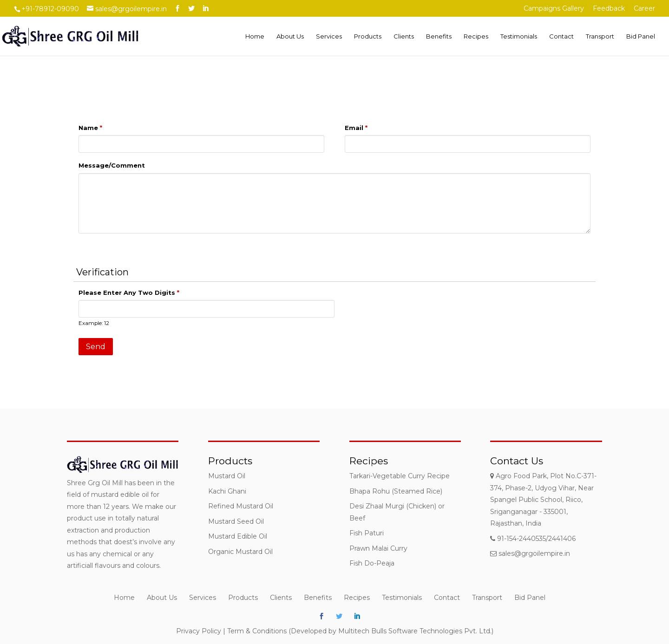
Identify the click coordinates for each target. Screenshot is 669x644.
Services (329, 36)
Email (356, 128)
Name (90, 128)
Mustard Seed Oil (236, 521)
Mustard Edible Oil (238, 536)
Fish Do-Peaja (372, 563)
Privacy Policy (199, 631)
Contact (561, 36)
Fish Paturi (367, 533)
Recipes (476, 36)
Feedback (609, 9)
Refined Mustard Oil (241, 506)
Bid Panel (641, 36)
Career (644, 9)
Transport (600, 36)
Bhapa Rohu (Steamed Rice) (396, 491)
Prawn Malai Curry (378, 548)
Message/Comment (112, 165)
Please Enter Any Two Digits (129, 293)
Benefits (439, 36)
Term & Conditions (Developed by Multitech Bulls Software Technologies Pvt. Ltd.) (360, 631)
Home (255, 36)
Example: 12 (94, 323)
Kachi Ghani (227, 491)
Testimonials (519, 36)
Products (368, 36)
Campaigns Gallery (554, 9)
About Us (290, 36)
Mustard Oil (227, 476)
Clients (404, 36)
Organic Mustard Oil (240, 552)
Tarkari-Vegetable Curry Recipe (400, 476)
